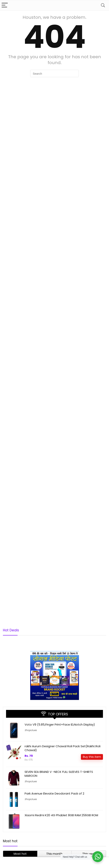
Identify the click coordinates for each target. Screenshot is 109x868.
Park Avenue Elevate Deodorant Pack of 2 (54, 793)
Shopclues (31, 730)
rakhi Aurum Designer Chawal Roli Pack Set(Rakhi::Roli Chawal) (62, 748)
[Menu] (5, 5)
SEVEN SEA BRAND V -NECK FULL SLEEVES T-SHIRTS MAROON (59, 774)
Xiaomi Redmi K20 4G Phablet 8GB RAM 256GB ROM (61, 815)
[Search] (103, 5)
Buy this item (92, 757)
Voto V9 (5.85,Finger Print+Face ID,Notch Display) (60, 724)
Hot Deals (11, 630)
